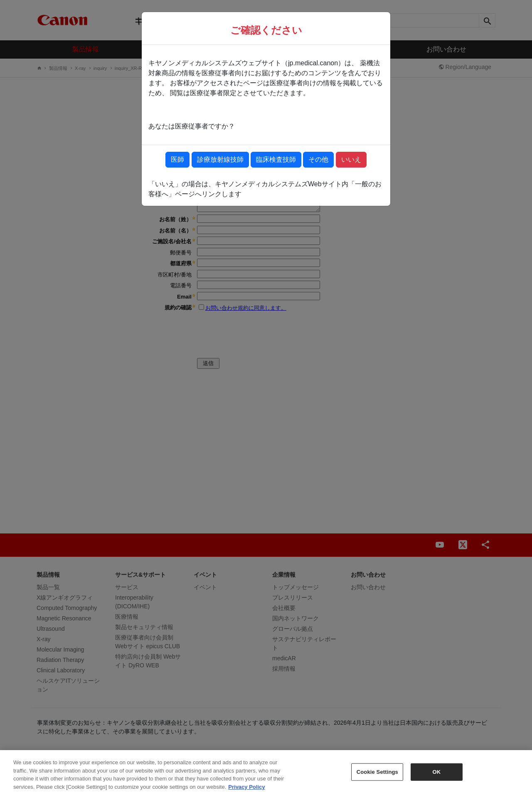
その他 (318, 159)
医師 (177, 159)
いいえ (351, 159)
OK (436, 776)
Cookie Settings (377, 776)
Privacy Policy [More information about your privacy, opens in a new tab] (246, 791)
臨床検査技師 (276, 159)
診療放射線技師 (220, 159)
